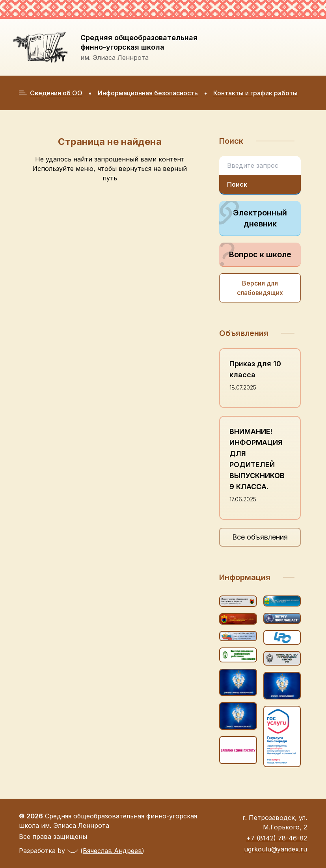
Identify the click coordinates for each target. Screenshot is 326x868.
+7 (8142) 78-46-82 (277, 838)
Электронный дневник (253, 215)
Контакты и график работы (255, 93)
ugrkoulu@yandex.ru (276, 849)
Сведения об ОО (51, 93)
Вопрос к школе (255, 254)
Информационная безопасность (148, 93)
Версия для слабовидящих (260, 288)
